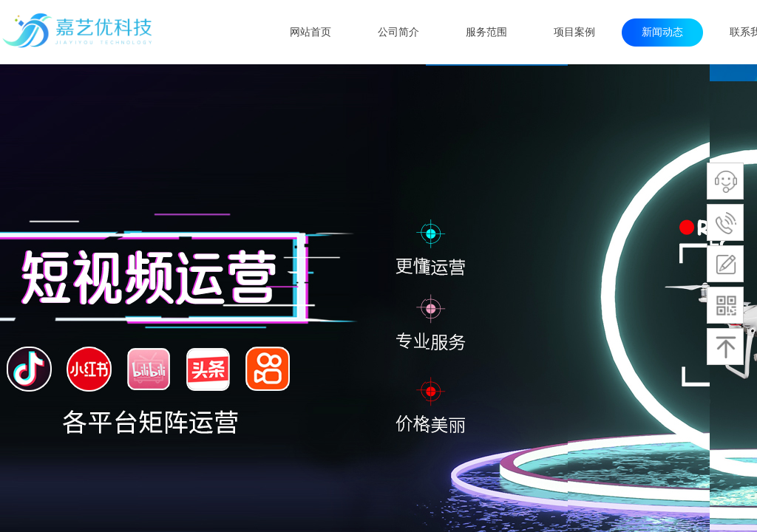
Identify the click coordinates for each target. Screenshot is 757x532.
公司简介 (398, 32)
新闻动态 (662, 32)
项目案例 (574, 32)
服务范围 (486, 32)
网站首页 (310, 32)
